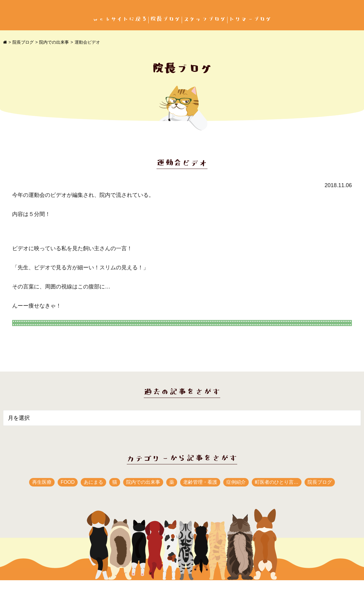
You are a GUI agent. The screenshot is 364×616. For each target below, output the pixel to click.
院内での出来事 (54, 42)
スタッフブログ (205, 19)
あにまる (93, 482)
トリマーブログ (250, 19)
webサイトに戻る (120, 19)
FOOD (68, 482)
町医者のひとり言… (277, 482)
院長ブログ (165, 19)
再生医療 (42, 482)
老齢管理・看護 (200, 482)
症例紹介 (236, 482)
